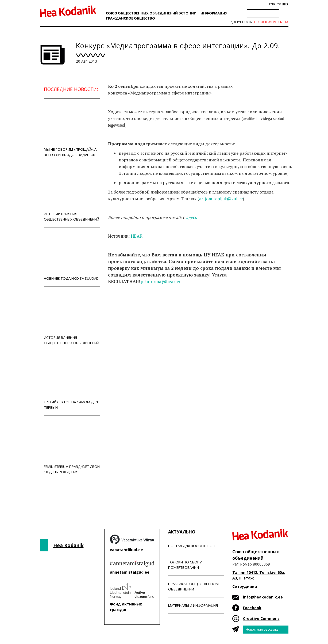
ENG (272, 4)
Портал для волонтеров (191, 546)
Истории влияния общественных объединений (72, 195)
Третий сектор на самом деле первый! (72, 383)
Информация (214, 13)
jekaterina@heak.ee (161, 282)
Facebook (252, 608)
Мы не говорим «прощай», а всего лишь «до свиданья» (72, 130)
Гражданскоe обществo (130, 18)
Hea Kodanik (68, 545)
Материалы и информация (193, 605)
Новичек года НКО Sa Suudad (72, 257)
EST (279, 4)
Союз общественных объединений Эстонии (151, 13)
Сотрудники (245, 586)
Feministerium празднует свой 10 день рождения (72, 448)
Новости (122, 303)
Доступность (241, 22)
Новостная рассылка (271, 22)
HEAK (137, 236)
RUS (285, 4)
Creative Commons (261, 618)
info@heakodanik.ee (263, 597)
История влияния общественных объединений (72, 319)
